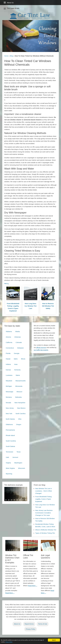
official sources (41, 347)
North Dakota (10, 419)
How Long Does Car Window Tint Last (30, 306)
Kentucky (17, 370)
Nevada (8, 403)
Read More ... (10, 593)
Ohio (20, 419)
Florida (8, 353)
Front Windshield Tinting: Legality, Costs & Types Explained (13, 307)
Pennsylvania (10, 430)
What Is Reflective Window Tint (46, 530)
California (9, 342)
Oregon (19, 424)
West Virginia (10, 468)
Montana (9, 397)
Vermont (15, 457)
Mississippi (10, 392)
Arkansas (18, 337)
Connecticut (10, 348)
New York (9, 414)
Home (6, 56)
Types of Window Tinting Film (45, 533)
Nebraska (18, 397)
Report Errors (29, 624)
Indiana (8, 364)
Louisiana (9, 375)
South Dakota (10, 446)
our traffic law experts (41, 350)
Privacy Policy (11, 642)
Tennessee (10, 452)
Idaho (16, 359)
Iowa (16, 364)
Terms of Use (43, 624)
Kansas (8, 370)
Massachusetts (21, 381)
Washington (18, 463)
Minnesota (19, 386)
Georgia (17, 353)
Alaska (18, 331)
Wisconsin (22, 468)
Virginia (8, 463)
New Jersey (10, 408)
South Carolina (11, 441)
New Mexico (21, 408)
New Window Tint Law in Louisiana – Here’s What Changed (43, 491)
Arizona (8, 337)
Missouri (19, 392)
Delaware (20, 348)
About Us (17, 624)
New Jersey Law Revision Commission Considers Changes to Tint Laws (44, 513)
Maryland (9, 381)
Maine (18, 375)
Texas (19, 452)
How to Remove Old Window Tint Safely (48, 306)
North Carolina (21, 414)
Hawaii (8, 359)
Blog (12, 56)
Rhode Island (10, 435)
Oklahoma (9, 424)
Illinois (23, 359)
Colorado (19, 342)
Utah (7, 457)
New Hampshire (20, 403)
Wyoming (9, 474)
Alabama (9, 331)
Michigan (9, 386)
